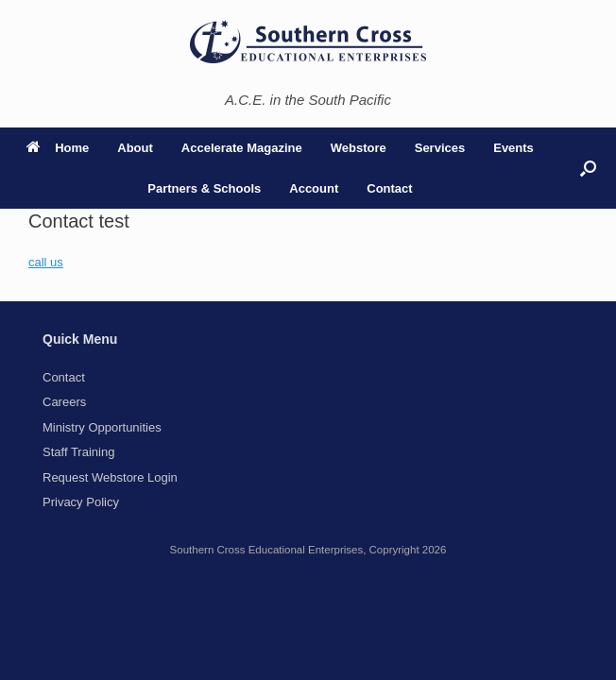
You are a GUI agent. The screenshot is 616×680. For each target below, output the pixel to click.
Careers (64, 402)
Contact (389, 188)
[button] (588, 168)
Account (314, 188)
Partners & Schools (204, 188)
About (135, 148)
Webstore (359, 148)
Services (440, 148)
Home (58, 148)
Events (513, 148)
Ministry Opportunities (102, 427)
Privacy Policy (81, 502)
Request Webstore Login (110, 477)
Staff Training (78, 452)
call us (46, 262)
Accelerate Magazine (242, 148)
